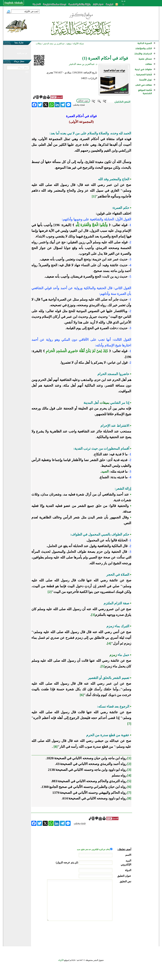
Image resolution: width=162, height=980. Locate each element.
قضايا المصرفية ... (143, 75)
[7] (129, 724)
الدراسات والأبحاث (143, 54)
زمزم (113, 655)
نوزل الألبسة (146, 80)
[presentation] (107, 933)
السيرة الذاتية (145, 43)
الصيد (105, 472)
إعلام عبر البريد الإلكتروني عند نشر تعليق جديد (93, 849)
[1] (94, 196)
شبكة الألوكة (78, 44)
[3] (93, 615)
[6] (82, 695)
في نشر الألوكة (22, 53)
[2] (50, 592)
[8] (56, 747)
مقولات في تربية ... (143, 71)
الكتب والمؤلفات (144, 48)
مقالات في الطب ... (144, 87)
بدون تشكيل (83, 101)
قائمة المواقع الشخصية (145, 92)
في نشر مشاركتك (22, 48)
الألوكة (61, 960)
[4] (109, 643)
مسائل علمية (145, 59)
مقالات (149, 64)
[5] (103, 666)
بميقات (104, 403)
